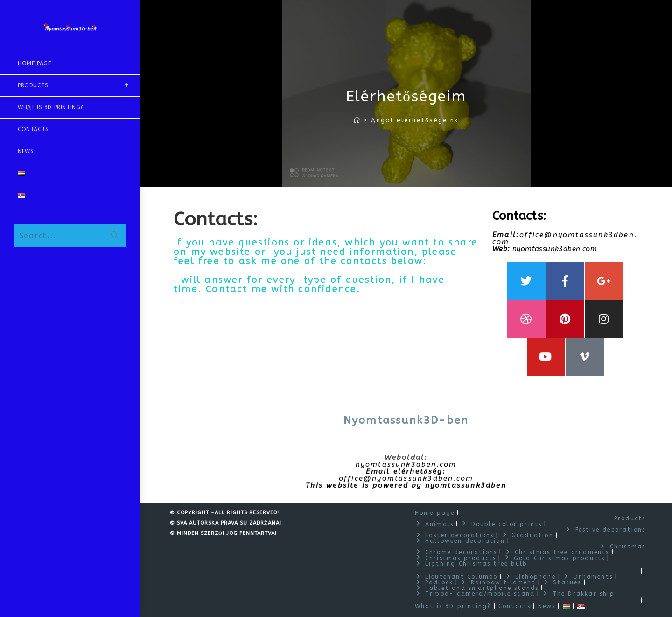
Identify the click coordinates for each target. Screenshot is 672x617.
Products (630, 519)
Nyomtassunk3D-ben (406, 421)
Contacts (515, 606)
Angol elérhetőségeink (415, 120)
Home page (435, 513)
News (547, 606)
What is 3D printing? (453, 606)
